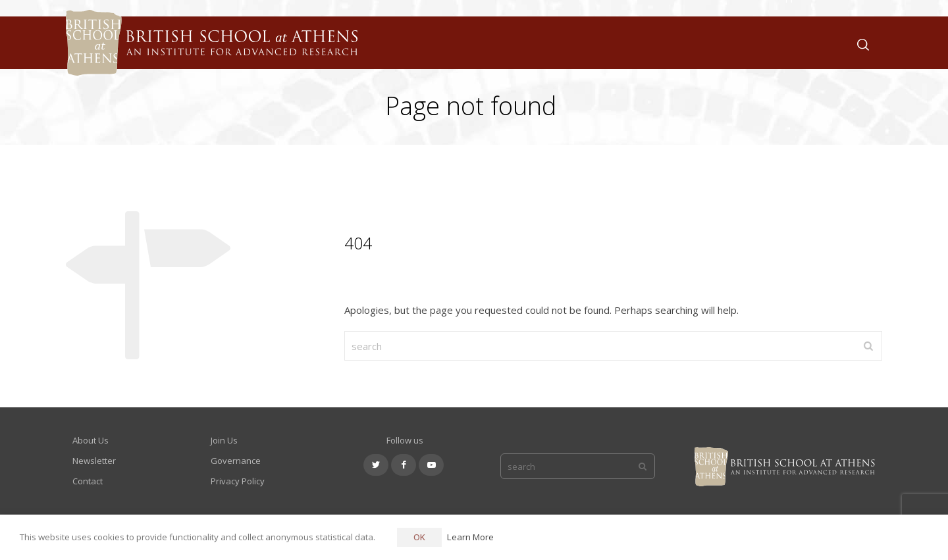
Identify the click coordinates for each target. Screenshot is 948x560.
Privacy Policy (238, 481)
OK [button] (419, 537)
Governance (236, 461)
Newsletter (94, 461)
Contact (88, 481)
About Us (91, 440)
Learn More (470, 537)
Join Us (224, 440)
